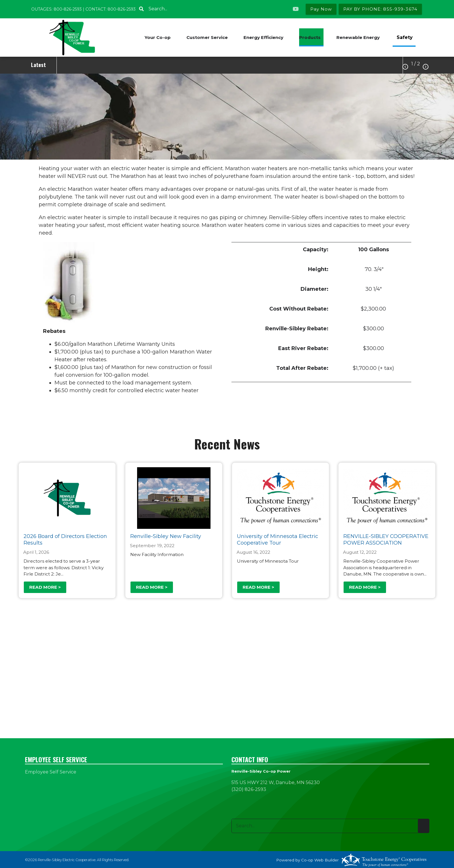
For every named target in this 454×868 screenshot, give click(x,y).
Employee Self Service (51, 772)
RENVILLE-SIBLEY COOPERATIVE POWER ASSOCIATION (386, 540)
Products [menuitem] (310, 37)
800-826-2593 (68, 9)
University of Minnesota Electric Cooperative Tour (277, 540)
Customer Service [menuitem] (207, 37)
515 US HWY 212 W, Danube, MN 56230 (276, 782)
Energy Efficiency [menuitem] (263, 37)
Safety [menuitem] (405, 37)
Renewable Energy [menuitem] (358, 37)
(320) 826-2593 (249, 789)
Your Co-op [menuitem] (158, 37)
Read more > (45, 587)
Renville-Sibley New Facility (166, 536)
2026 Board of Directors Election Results (65, 540)
